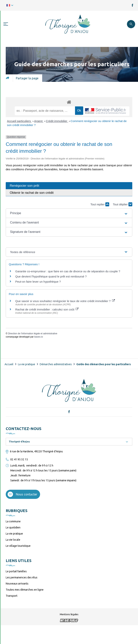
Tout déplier (123, 204)
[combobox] (69, 442)
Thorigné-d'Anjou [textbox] (19, 442)
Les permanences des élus (22, 577)
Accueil (9, 364)
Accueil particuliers (19, 121)
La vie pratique (27, 364)
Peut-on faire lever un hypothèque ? (38, 282)
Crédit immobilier (57, 121)
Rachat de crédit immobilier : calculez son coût (47, 309)
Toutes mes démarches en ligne (25, 590)
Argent (39, 121)
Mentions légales (69, 614)
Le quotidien (13, 527)
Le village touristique (18, 546)
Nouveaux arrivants (17, 584)
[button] (69, 213)
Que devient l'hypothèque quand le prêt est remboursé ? (51, 276)
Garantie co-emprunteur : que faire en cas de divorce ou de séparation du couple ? (68, 271)
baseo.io (38, 337)
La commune (13, 521)
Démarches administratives (56, 364)
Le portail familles (16, 571)
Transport (12, 596)
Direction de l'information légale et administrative (33, 334)
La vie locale (13, 540)
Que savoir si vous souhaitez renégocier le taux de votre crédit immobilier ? (65, 301)
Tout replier (100, 204)
